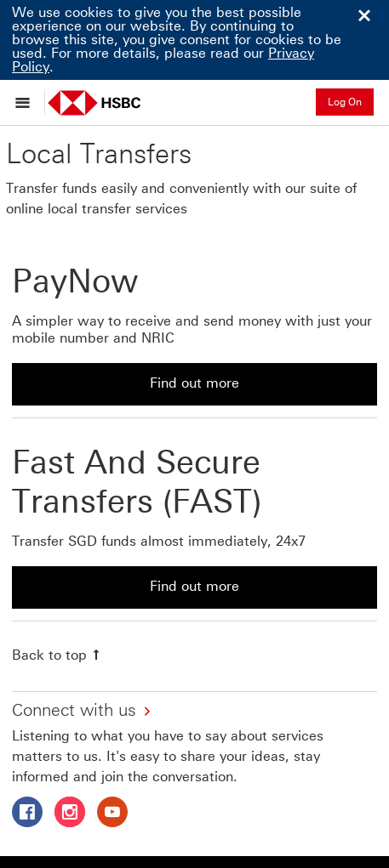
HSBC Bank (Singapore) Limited (123, 800)
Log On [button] (345, 102)
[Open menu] (27, 102)
